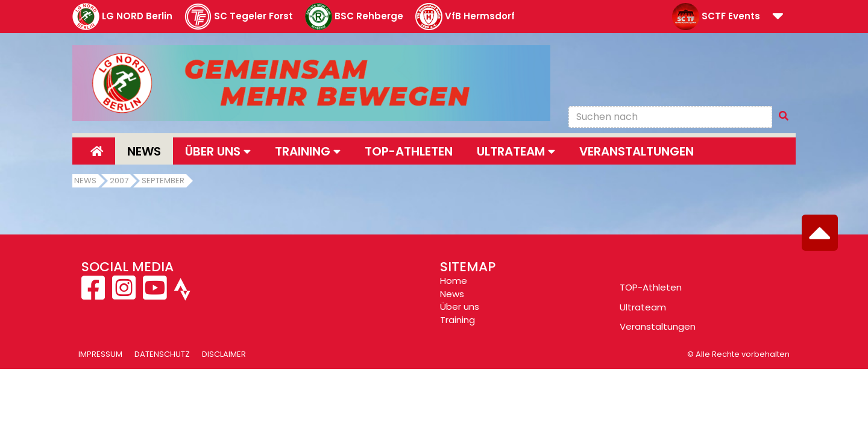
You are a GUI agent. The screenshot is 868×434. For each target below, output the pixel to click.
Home (454, 281)
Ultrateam (643, 307)
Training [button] (308, 151)
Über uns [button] (218, 151)
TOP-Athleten (651, 287)
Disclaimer (224, 354)
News (144, 151)
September (163, 181)
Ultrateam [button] (516, 151)
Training (458, 320)
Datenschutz (162, 354)
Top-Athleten (409, 151)
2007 (119, 181)
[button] (778, 17)
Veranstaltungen (637, 151)
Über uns (460, 307)
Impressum (100, 354)
